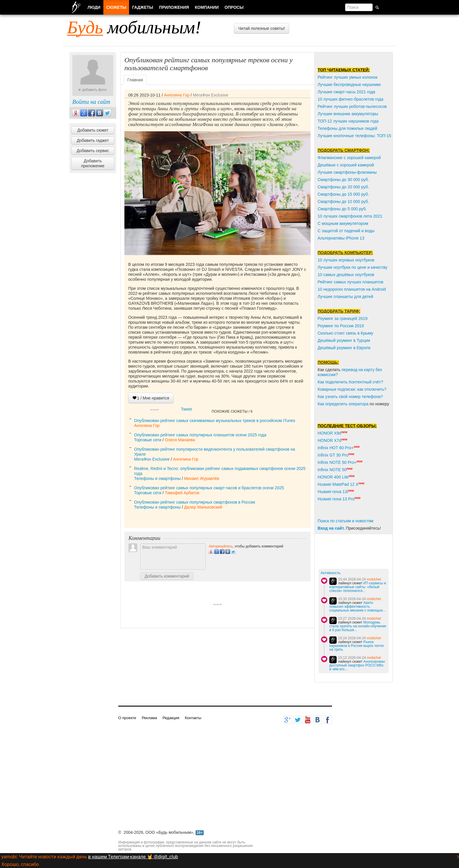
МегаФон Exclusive (211, 95)
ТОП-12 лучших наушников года (348, 121)
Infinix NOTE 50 (332, 470)
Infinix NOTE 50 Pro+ (337, 462)
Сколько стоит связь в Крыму (345, 333)
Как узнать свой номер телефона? (350, 397)
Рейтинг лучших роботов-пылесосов (352, 106)
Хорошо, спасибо (20, 864)
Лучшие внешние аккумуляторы (348, 114)
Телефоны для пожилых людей (347, 128)
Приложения (174, 7)
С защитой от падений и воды (346, 231)
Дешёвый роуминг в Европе (344, 348)
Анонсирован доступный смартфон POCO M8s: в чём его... (357, 665)
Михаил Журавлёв (202, 478)
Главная (135, 80)
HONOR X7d (329, 440)
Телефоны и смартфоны (157, 478)
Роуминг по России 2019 (341, 326)
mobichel (374, 579)
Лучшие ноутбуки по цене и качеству (352, 267)
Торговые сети (148, 440)
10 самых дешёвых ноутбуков (346, 275)
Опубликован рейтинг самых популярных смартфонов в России (195, 502)
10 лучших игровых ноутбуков (346, 260)
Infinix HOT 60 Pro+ (336, 448)
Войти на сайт (91, 102)
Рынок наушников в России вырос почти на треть (357, 646)
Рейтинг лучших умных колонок (347, 77)
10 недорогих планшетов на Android (352, 289)
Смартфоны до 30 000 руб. (343, 180)
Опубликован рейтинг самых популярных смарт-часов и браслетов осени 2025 (209, 488)
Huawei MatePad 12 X (338, 484)
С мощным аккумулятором (343, 223)
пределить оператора (348, 404)
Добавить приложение (93, 163)
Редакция (171, 718)
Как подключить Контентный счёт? (350, 382)
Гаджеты (143, 7)
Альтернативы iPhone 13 (341, 238)
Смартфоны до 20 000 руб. (343, 187)
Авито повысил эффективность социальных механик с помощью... (358, 607)
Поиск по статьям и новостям (345, 521)
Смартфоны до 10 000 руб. (343, 201)
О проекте (127, 718)
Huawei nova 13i (333, 492)
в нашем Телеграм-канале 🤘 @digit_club (133, 857)
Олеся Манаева (180, 440)
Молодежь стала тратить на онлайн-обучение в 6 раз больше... (358, 626)
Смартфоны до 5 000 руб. (342, 209)
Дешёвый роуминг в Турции (344, 340)
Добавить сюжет (93, 130)
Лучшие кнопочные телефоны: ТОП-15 (354, 136)
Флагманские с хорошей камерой (349, 158)
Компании (207, 7)
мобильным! (134, 27)
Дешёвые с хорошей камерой (346, 165)
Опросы (234, 7)
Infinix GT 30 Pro (333, 455)
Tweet (186, 409)
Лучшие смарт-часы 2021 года (346, 92)
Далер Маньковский (203, 507)
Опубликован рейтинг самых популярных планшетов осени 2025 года (200, 435)
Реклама (149, 718)
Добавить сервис (93, 151)
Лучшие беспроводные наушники (349, 85)
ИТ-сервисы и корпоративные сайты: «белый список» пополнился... (358, 587)
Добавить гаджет (93, 140)
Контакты (193, 718)
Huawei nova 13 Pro (336, 499)
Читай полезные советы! (262, 28)
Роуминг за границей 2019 (342, 318)
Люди (94, 7)
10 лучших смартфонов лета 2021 (350, 216)
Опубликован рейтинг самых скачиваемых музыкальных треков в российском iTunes (215, 421)
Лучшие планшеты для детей (345, 297)
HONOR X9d (329, 433)
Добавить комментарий (167, 576)
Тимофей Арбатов (182, 493)
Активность (330, 573)
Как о (323, 404)
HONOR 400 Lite (333, 477)
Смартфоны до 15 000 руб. (343, 194)
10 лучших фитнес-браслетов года (350, 99)
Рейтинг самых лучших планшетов (350, 282)
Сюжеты (116, 7)
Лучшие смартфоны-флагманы (347, 172)
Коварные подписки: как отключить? (352, 389)
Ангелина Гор (177, 95)
